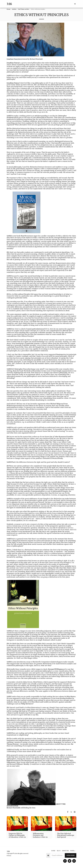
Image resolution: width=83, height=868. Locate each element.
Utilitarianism (11, 762)
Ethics (49, 762)
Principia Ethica (28, 473)
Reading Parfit (65, 698)
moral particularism (34, 329)
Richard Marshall (13, 808)
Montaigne (58, 742)
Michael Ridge (56, 404)
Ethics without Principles (22, 294)
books (52, 63)
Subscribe (71, 855)
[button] (75, 4)
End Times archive (24, 9)
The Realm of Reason (31, 371)
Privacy (9, 856)
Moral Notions (38, 682)
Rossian (59, 354)
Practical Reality (58, 458)
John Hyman (59, 437)
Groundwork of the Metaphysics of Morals (25, 761)
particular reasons (33, 343)
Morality (26, 764)
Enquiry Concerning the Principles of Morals (55, 759)
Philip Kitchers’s (27, 704)
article (37, 116)
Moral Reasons (25, 236)
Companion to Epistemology (51, 662)
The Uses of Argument (41, 145)
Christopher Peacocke (22, 369)
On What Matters (70, 697)
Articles (14, 9)
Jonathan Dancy (13, 59)
